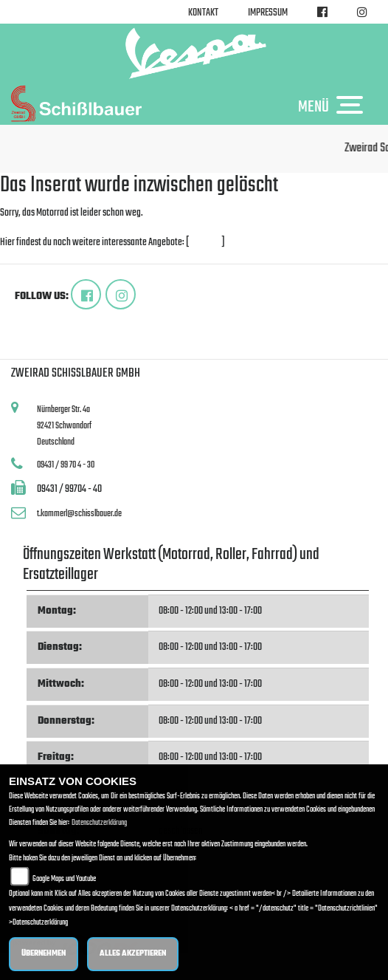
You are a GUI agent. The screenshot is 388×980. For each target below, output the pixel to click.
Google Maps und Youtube (64, 879)
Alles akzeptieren (133, 954)
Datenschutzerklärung (99, 823)
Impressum (268, 13)
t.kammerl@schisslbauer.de (79, 514)
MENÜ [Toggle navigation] (334, 106)
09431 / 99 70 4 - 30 (66, 465)
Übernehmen (44, 954)
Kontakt (203, 13)
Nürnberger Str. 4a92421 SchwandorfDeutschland (64, 425)
